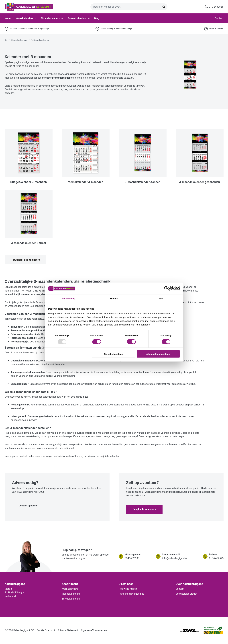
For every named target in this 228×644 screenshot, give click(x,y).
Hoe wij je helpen (128, 589)
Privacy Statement (68, 630)
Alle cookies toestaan (158, 354)
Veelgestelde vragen (186, 594)
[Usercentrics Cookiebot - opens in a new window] (166, 288)
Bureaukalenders (79, 18)
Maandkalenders (52, 18)
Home (8, 18)
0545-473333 (132, 558)
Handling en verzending (131, 594)
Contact (219, 18)
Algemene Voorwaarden (94, 630)
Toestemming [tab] (68, 299)
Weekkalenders (26, 18)
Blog (97, 18)
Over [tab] (160, 299)
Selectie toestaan (114, 354)
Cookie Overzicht (46, 630)
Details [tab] (114, 299)
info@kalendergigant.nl (175, 558)
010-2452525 (216, 558)
